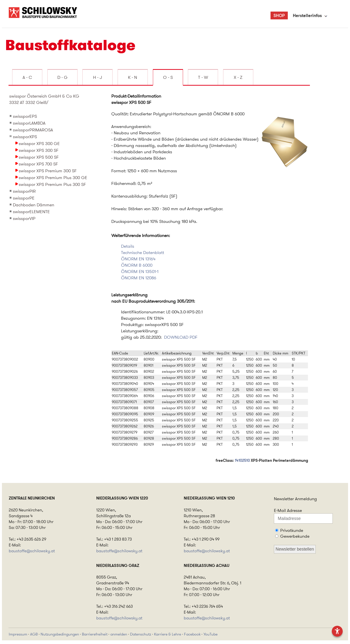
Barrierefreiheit (95, 634)
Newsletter (284, 499)
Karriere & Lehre (168, 634)
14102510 (242, 460)
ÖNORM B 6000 (137, 265)
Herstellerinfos (307, 16)
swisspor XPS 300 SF (39, 150)
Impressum (18, 634)
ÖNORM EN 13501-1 (140, 272)
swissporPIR (24, 191)
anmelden (119, 634)
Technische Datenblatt (143, 253)
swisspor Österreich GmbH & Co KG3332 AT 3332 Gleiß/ (44, 99)
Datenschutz (141, 634)
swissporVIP (24, 218)
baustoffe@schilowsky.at (32, 551)
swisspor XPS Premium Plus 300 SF (52, 184)
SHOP (279, 16)
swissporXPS (25, 137)
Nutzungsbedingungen (60, 634)
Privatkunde (292, 530)
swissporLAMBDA (29, 123)
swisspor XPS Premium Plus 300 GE (53, 178)
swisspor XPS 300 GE (39, 144)
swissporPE (24, 198)
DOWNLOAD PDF (181, 337)
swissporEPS (25, 116)
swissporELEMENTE (31, 212)
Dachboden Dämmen (34, 205)
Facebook (192, 634)
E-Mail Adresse (288, 510)
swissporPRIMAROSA (33, 130)
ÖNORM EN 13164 (138, 259)
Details (128, 246)
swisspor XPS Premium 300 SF (48, 171)
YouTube (210, 634)
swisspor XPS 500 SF (39, 157)
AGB (34, 634)
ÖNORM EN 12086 (139, 278)
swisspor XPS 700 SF (38, 164)
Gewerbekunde (295, 536)
